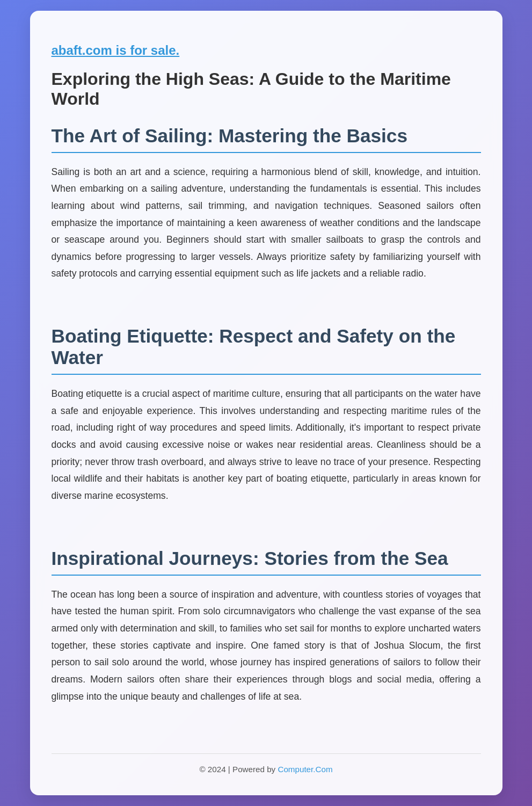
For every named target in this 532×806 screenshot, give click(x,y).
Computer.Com (305, 769)
